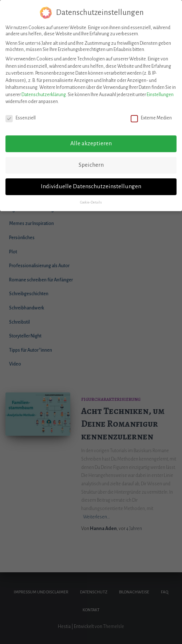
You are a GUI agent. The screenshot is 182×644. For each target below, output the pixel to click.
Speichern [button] (91, 161)
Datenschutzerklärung (44, 91)
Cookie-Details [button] (91, 199)
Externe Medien (151, 115)
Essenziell (21, 115)
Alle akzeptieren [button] (91, 140)
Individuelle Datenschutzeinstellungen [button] (91, 183)
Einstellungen (160, 91)
